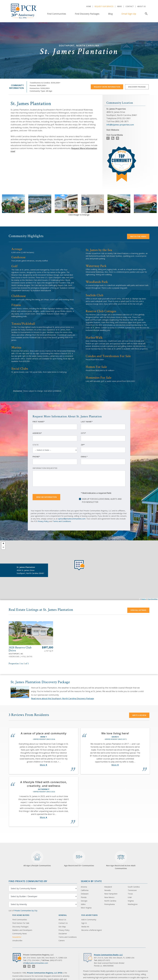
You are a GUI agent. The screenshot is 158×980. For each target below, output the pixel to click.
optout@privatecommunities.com (72, 519)
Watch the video (138, 236)
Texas (130, 894)
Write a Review (139, 715)
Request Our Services (104, 6)
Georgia (84, 901)
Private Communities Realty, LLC (108, 955)
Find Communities (57, 14)
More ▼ (44, 765)
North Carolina (110, 901)
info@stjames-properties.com (120, 125)
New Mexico (109, 897)
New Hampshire (111, 894)
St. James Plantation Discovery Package (40, 682)
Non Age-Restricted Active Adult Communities (121, 860)
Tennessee (132, 890)
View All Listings (138, 610)
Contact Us (63, 923)
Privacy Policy (43, 521)
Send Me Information (46, 497)
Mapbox (144, 599)
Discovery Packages (20, 927)
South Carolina (134, 887)
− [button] (3, 547)
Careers (62, 940)
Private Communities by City (26, 911)
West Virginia (86, 908)
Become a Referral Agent (92, 930)
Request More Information (107, 87)
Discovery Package (137, 87)
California (85, 890)
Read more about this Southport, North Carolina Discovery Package (63, 698)
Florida (84, 897)
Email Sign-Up (129, 14)
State (36, 445)
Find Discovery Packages (87, 14)
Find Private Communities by (28, 881)
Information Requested (45, 468)
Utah (130, 897)
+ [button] (3, 544)
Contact (130, 6)
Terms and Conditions (62, 521)
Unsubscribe (17, 940)
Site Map (62, 927)
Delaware (85, 894)
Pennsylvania (109, 904)
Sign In (84, 923)
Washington (133, 904)
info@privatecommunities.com (36, 963)
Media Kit (85, 927)
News (119, 6)
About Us (141, 6)
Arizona (84, 887)
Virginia (131, 901)
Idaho (83, 904)
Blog (110, 14)
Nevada (107, 890)
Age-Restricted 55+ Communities (79, 859)
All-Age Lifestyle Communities (37, 859)
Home (89, 6)
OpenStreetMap (153, 599)
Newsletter (17, 937)
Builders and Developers (22, 930)
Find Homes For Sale (21, 923)
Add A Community (89, 920)
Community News (20, 934)
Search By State (91, 881)
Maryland (108, 887)
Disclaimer (63, 934)
